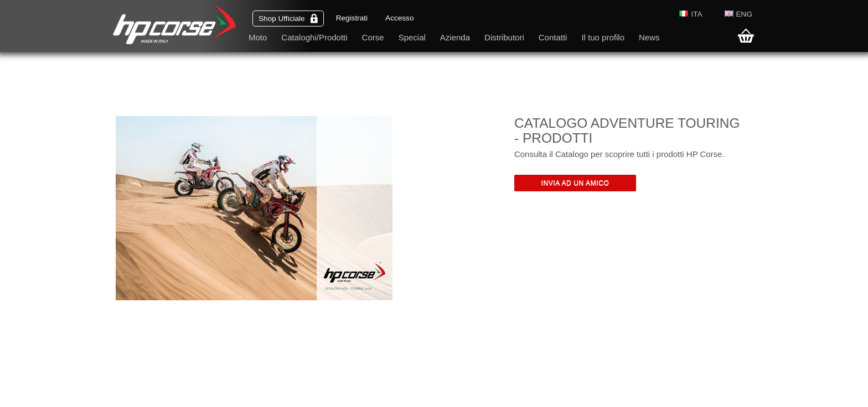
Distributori (504, 37)
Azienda (455, 37)
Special (412, 37)
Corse (373, 37)
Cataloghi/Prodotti (314, 37)
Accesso (399, 18)
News (649, 37)
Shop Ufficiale (288, 19)
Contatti (553, 37)
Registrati (352, 18)
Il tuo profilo (603, 37)
